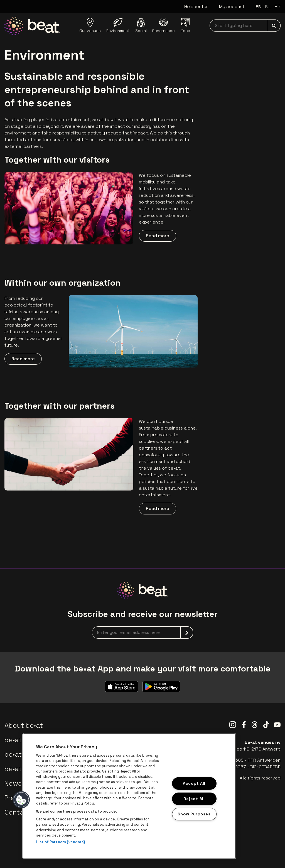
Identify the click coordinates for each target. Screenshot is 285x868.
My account (232, 7)
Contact (18, 812)
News (13, 783)
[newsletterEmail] (142, 632)
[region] (129, 796)
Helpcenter (196, 7)
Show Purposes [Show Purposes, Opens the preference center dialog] (194, 814)
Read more (158, 236)
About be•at (24, 725)
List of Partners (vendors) (61, 842)
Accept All (194, 783)
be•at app (20, 740)
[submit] (274, 26)
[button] (21, 800)
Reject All (194, 799)
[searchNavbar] (245, 26)
